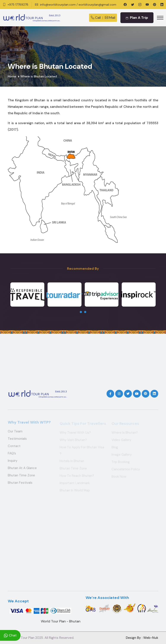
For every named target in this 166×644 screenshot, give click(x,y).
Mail (110, 18)
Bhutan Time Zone (21, 477)
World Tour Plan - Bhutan (61, 621)
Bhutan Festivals (20, 484)
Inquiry (13, 462)
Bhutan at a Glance (22, 469)
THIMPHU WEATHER (83, 365)
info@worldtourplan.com (58, 5)
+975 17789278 (18, 5)
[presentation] (81, 312)
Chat (10, 635)
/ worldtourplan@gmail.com (96, 5)
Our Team (15, 433)
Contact (14, 447)
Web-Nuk (151, 638)
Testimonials (17, 440)
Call (96, 18)
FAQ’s (12, 455)
